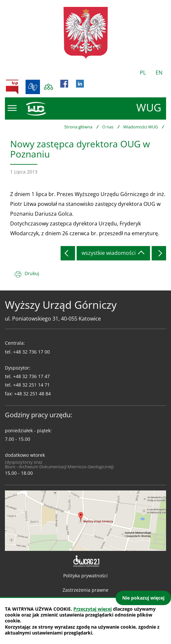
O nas (108, 127)
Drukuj (32, 273)
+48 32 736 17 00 (31, 352)
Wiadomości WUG (141, 127)
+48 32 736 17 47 (31, 376)
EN (159, 73)
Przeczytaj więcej (93, 609)
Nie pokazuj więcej (143, 598)
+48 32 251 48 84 (32, 394)
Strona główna (78, 127)
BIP (12, 87)
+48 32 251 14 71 (31, 385)
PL (143, 73)
